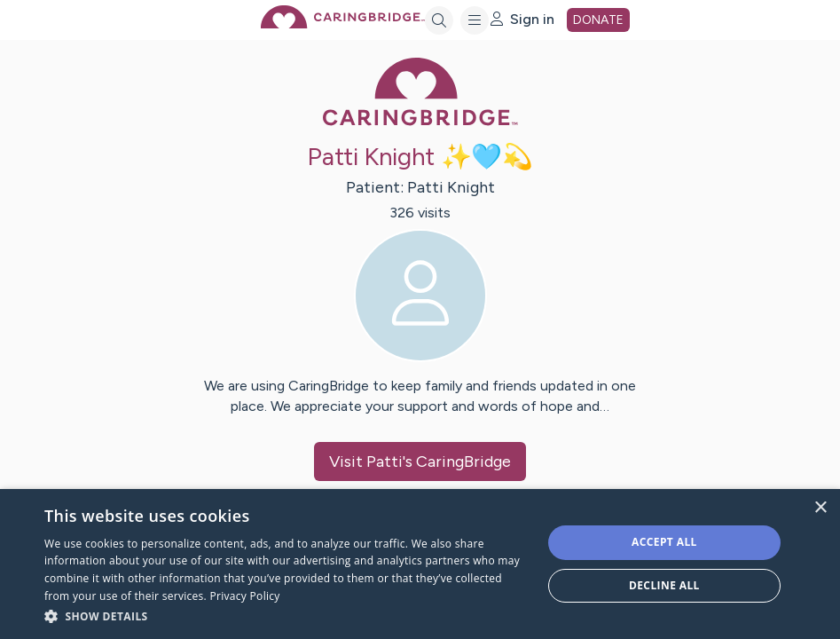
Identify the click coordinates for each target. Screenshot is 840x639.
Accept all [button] (664, 542)
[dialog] (420, 564)
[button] (286, 615)
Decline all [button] (664, 585)
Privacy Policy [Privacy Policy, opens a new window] (245, 596)
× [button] (820, 508)
